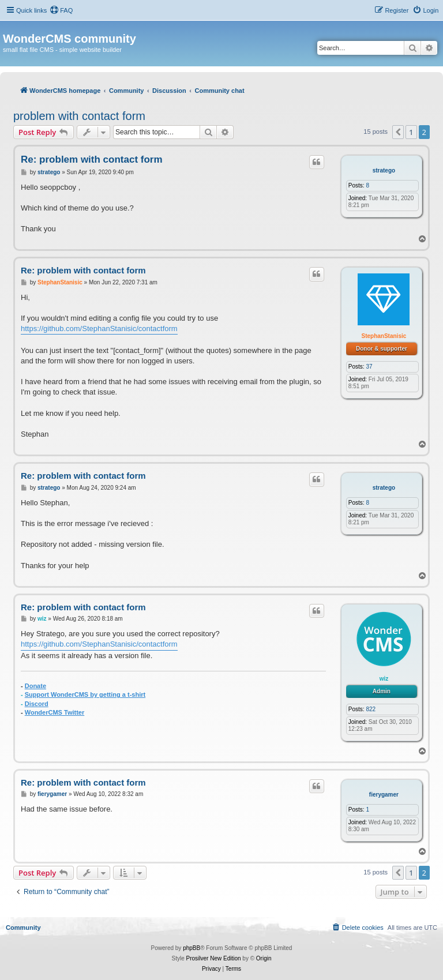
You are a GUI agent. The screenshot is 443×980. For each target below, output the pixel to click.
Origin (264, 958)
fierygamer (384, 795)
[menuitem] (61, 10)
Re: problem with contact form (92, 159)
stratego (384, 170)
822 (371, 709)
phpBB (192, 948)
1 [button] (411, 132)
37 (369, 367)
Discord (37, 704)
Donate (35, 686)
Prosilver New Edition (214, 958)
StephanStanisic (384, 336)
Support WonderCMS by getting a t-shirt (85, 694)
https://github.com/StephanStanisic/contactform (99, 328)
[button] (398, 132)
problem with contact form (79, 116)
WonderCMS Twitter (55, 712)
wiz (384, 679)
